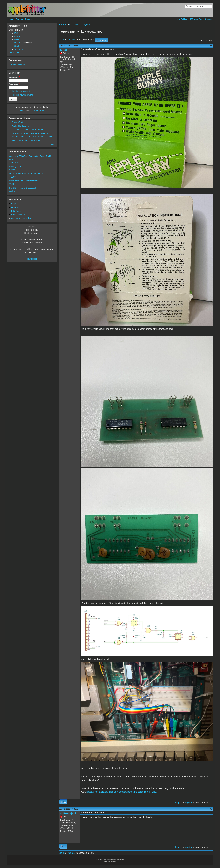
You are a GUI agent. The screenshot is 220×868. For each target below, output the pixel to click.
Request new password (22, 95)
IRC (16, 33)
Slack (17, 46)
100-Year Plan (196, 19)
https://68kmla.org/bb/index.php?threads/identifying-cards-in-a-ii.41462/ (122, 792)
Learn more (14, 52)
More (53, 144)
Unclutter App (38, 111)
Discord (18, 40)
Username (14, 77)
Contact (208, 19)
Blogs (14, 204)
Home (11, 19)
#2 (211, 809)
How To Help (182, 19)
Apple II (86, 24)
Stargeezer (14, 163)
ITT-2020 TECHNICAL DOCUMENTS (29, 130)
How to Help (32, 259)
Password (14, 84)
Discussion (75, 24)
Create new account (21, 91)
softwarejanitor (70, 813)
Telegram (18, 49)
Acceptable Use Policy (21, 218)
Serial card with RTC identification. (27, 140)
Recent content (18, 65)
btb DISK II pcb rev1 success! (23, 188)
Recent (28, 19)
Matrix (17, 36)
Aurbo (12, 191)
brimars (13, 170)
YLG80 (12, 177)
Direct (23, 111)
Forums (19, 19)
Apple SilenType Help (21, 126)
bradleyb (66, 50)
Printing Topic (18, 122)
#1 (211, 46)
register (71, 40)
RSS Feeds (16, 211)
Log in (62, 40)
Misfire (17, 43)
